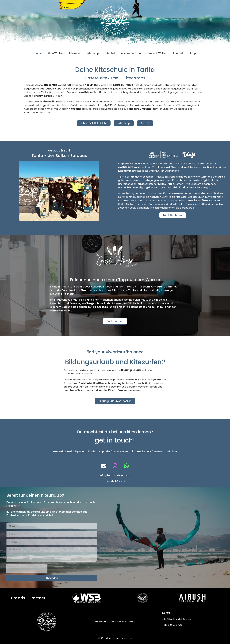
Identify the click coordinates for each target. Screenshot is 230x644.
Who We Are (55, 53)
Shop (193, 53)
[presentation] (27, 568)
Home (38, 53)
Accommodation (132, 53)
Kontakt (178, 53)
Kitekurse (75, 53)
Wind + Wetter (158, 53)
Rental (111, 53)
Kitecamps (94, 53)
